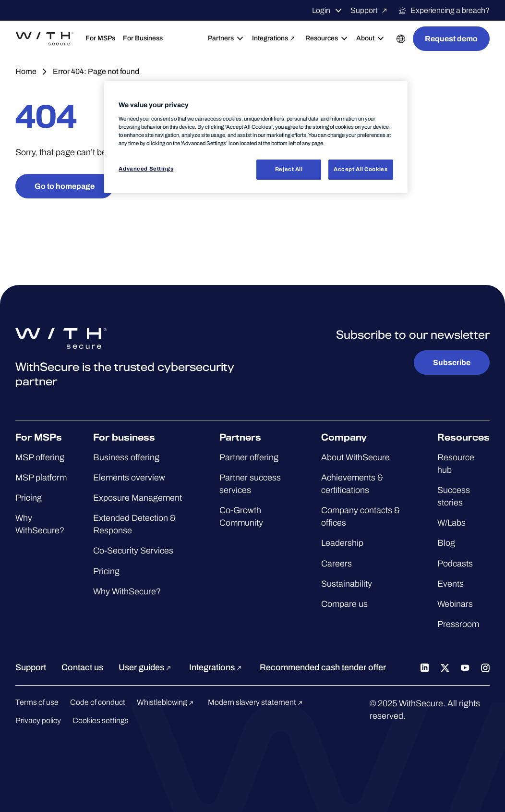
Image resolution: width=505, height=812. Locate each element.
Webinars (455, 604)
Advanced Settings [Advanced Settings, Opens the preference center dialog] (146, 169)
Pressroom (458, 624)
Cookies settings (101, 720)
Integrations (275, 38)
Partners (226, 38)
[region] (256, 137)
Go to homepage (65, 186)
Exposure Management (138, 498)
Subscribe (452, 363)
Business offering (126, 457)
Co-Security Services (133, 551)
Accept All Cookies (361, 169)
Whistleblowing (167, 702)
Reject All (289, 169)
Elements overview (129, 478)
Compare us (344, 604)
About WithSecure (355, 457)
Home (26, 71)
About (371, 38)
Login (327, 11)
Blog (446, 543)
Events (451, 584)
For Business (143, 38)
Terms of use (37, 702)
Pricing (29, 498)
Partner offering (249, 457)
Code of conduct (98, 702)
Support (370, 11)
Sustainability (347, 584)
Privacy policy (38, 720)
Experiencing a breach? (444, 11)
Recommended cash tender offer (323, 667)
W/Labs (451, 523)
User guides (146, 667)
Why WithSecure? (127, 591)
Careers (337, 564)
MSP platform (41, 478)
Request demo (451, 39)
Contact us (82, 667)
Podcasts (455, 564)
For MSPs (100, 38)
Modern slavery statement (257, 702)
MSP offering (40, 457)
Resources (327, 38)
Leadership (342, 543)
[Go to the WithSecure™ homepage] (45, 39)
